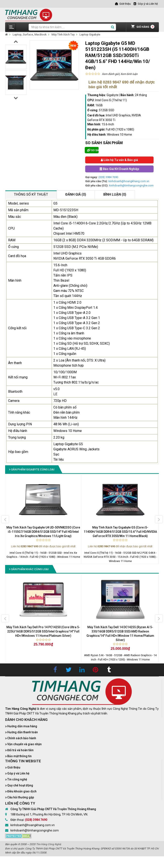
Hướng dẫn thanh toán (23, 732)
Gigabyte (113, 95)
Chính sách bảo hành (22, 738)
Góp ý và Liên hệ (18, 773)
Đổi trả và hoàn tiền (20, 750)
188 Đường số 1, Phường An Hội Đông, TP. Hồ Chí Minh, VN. (49, 814)
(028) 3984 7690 (108, 177)
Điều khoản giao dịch (22, 791)
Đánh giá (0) (76, 194)
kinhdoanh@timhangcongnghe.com (131, 185)
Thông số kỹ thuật (31, 194)
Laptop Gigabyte (90, 34)
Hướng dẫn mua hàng (22, 726)
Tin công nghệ (17, 779)
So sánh (93, 150)
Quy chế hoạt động (20, 785)
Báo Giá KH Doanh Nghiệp (119, 169)
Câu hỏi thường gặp (21, 797)
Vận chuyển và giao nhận (24, 744)
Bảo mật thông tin (19, 756)
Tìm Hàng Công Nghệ (48, 844)
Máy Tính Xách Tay (63, 34)
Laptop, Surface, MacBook (30, 34)
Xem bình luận (129, 74)
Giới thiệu (14, 767)
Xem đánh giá (110, 74)
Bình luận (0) (115, 194)
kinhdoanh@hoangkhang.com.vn (129, 181)
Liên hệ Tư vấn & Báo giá (119, 160)
